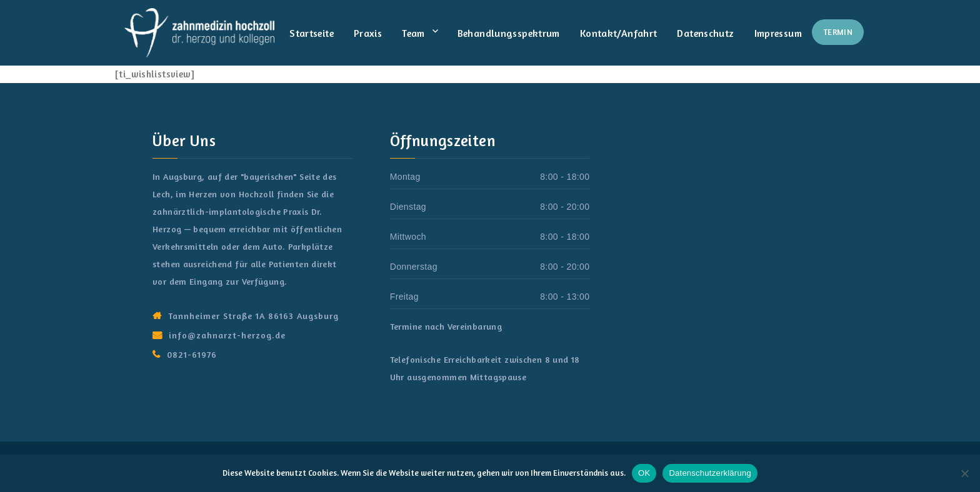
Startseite (312, 33)
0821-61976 (192, 354)
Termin (838, 32)
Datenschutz (705, 33)
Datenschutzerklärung (710, 473)
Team (413, 33)
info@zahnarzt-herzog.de (227, 335)
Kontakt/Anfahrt (619, 33)
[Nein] (964, 473)
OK (644, 473)
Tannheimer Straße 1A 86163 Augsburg (253, 316)
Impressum (778, 33)
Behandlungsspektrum (509, 33)
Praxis (368, 33)
